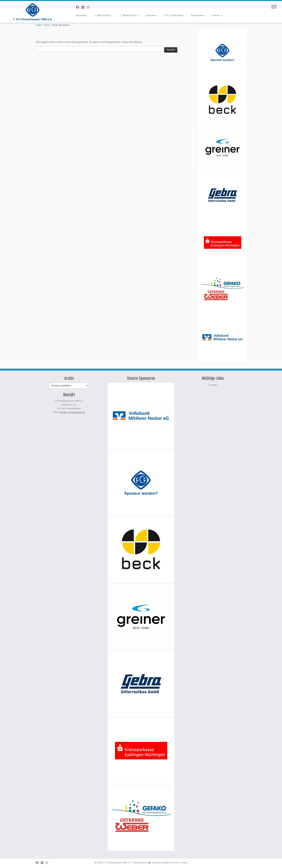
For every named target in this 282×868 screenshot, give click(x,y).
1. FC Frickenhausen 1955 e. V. (117, 863)
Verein (217, 15)
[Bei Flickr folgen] (84, 7)
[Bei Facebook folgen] (79, 7)
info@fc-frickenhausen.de (72, 412)
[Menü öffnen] (274, 7)
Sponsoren (198, 15)
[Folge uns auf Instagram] (89, 7)
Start (39, 25)
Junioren (151, 15)
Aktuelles (81, 15)
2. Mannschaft (129, 15)
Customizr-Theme (179, 863)
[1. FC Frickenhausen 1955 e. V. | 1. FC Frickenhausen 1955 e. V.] (33, 12)
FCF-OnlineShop (174, 15)
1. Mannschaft (103, 15)
